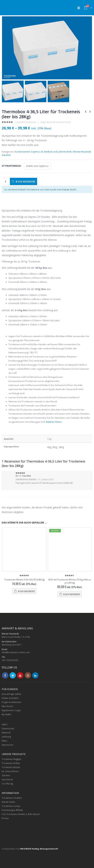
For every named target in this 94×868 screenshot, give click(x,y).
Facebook (5, 675)
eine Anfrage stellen (11, 694)
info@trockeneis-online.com (16, 652)
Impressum (7, 745)
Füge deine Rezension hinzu (56, 122)
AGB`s (5, 724)
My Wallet (6, 714)
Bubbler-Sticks (54, 422)
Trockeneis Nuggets (12, 759)
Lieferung (6, 737)
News (5, 741)
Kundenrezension (26, 122)
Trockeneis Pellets (11, 763)
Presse (5, 818)
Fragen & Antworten (11, 702)
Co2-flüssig (7, 784)
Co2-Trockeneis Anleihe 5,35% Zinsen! (21, 814)
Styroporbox (11, 166)
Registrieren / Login (11, 710)
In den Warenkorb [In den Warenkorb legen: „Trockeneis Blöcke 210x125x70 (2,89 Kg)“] (26, 591)
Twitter (13, 675)
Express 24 (37, 152)
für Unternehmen (10, 771)
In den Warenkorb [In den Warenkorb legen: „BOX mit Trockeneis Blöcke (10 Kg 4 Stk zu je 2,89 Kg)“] (72, 594)
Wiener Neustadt (82, 152)
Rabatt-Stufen (9, 802)
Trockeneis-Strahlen (12, 798)
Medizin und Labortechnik (58, 152)
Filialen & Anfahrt (10, 698)
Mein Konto (7, 706)
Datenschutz (8, 728)
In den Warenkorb (25, 181)
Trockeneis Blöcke (11, 767)
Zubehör (6, 155)
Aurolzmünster (22, 152)
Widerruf (6, 733)
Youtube (20, 675)
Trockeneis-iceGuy (11, 806)
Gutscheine (7, 779)
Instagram (28, 675)
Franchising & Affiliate (12, 810)
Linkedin (35, 675)
